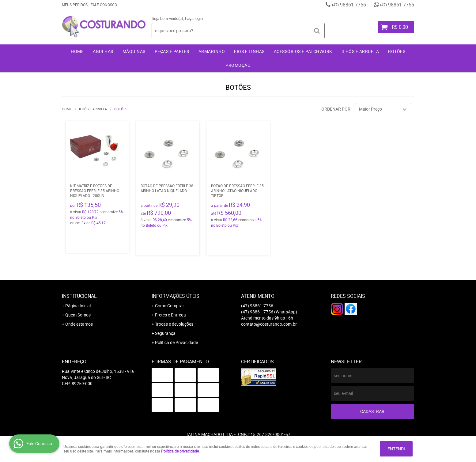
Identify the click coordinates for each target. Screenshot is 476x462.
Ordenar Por (336, 109)
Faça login (194, 18)
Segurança (165, 333)
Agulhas (103, 51)
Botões (397, 51)
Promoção (238, 65)
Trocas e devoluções (174, 324)
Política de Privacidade (176, 342)
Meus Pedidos (75, 5)
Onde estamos (79, 324)
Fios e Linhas (249, 51)
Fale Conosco (104, 5)
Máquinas (134, 51)
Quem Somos (78, 315)
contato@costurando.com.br (269, 324)
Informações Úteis (176, 296)
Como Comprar (170, 306)
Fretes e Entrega (170, 315)
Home (77, 51)
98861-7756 (349, 5)
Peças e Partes (172, 51)
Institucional (79, 296)
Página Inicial (78, 306)
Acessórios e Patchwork (303, 51)
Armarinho (212, 51)
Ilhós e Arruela (360, 51)
